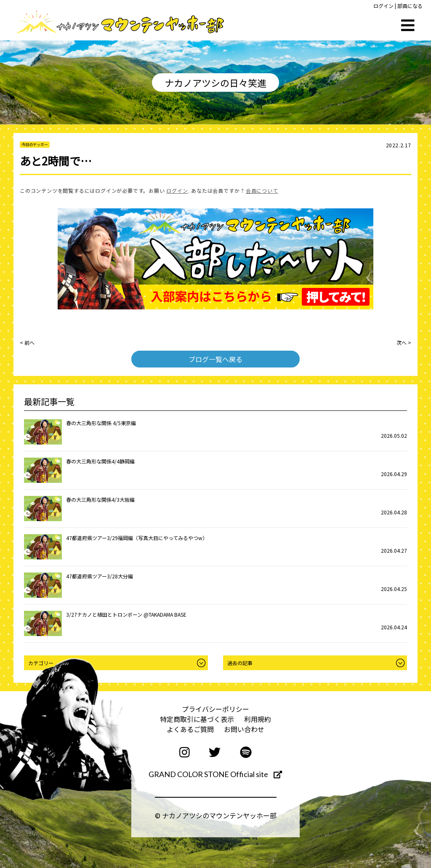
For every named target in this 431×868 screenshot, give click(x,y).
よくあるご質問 (190, 729)
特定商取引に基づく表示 (197, 719)
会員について (262, 190)
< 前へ (27, 342)
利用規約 (258, 719)
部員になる (410, 6)
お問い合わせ (244, 729)
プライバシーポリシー (215, 709)
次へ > (404, 342)
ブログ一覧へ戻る (215, 359)
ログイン (383, 6)
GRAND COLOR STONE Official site (215, 774)
